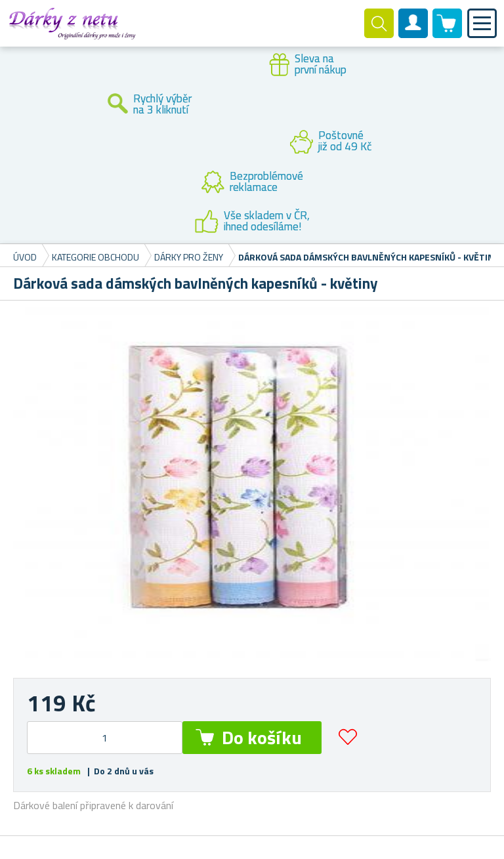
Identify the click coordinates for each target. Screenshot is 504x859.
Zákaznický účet (413, 34)
